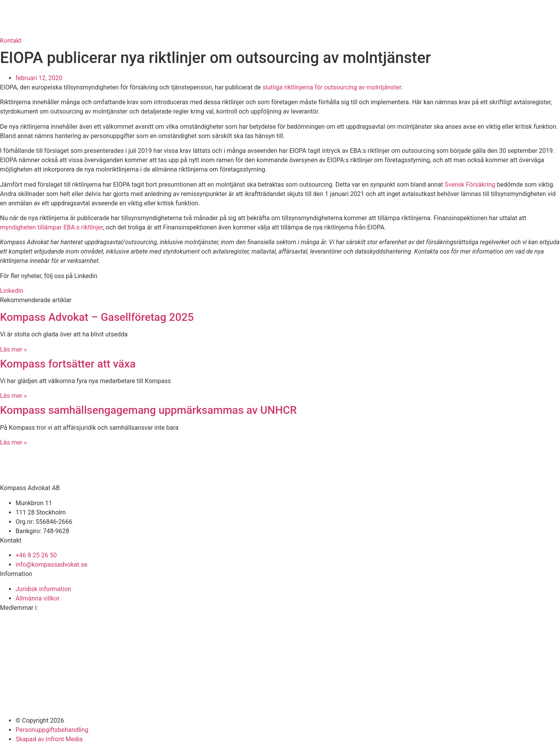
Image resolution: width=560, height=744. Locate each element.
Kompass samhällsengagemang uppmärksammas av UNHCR (148, 410)
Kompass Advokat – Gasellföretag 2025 (97, 317)
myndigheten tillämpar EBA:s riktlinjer (52, 227)
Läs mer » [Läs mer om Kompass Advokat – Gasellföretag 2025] (13, 349)
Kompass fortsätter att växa (68, 364)
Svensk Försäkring (470, 185)
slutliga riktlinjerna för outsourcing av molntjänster (332, 87)
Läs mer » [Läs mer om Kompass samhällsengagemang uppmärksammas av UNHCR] (13, 442)
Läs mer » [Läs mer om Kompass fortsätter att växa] (13, 396)
